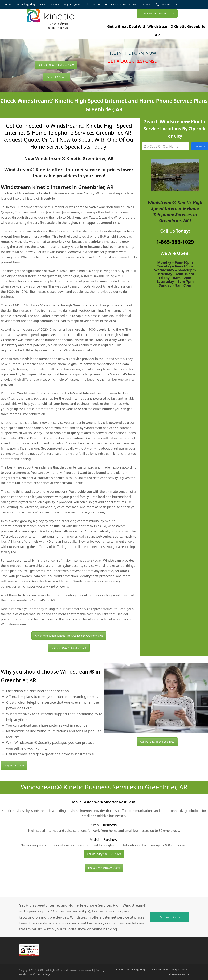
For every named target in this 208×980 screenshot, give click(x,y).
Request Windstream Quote (104, 868)
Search (200, 146)
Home (119, 969)
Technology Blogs (121, 4)
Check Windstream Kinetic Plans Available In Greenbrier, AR (69, 636)
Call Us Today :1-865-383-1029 (69, 648)
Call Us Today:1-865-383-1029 (157, 13)
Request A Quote (56, 77)
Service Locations (143, 4)
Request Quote (181, 969)
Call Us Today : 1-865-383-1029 (56, 65)
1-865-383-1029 (175, 242)
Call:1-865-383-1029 (178, 974)
